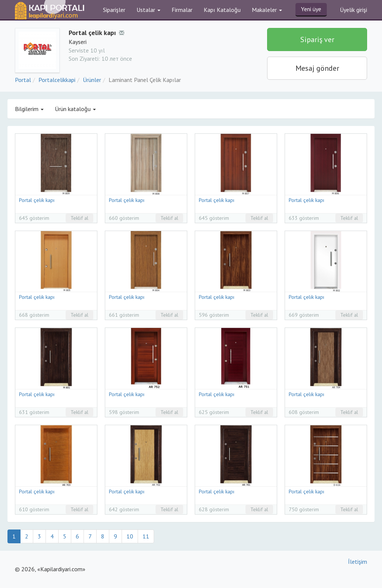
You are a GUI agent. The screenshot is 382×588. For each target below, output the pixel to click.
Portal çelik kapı (37, 200)
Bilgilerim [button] (29, 109)
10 (130, 536)
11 (146, 536)
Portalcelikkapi (57, 80)
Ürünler (92, 80)
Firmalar (182, 10)
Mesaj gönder (317, 68)
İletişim (358, 562)
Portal (23, 80)
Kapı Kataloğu (222, 10)
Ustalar (148, 10)
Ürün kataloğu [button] (75, 109)
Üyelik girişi (353, 10)
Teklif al (79, 218)
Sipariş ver (317, 39)
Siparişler (114, 10)
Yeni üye (311, 9)
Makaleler (267, 10)
